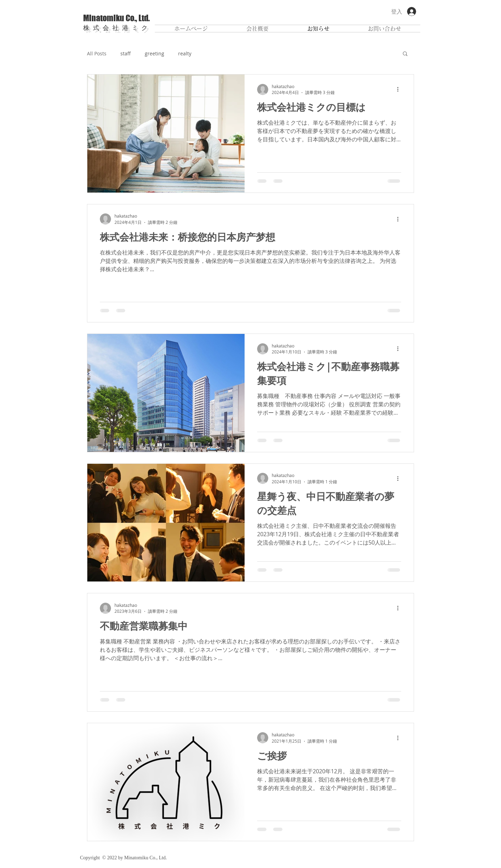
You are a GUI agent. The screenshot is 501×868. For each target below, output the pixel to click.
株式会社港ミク (117, 28)
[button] (405, 54)
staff (126, 53)
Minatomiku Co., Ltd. (116, 18)
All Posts (97, 53)
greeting (154, 53)
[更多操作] (400, 89)
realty (185, 53)
